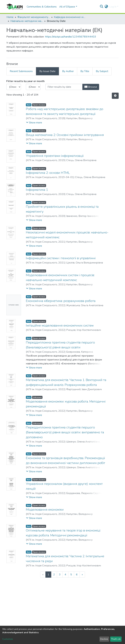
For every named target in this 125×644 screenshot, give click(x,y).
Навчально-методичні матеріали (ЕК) (27, 21)
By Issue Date (47, 71)
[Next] (82, 575)
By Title (85, 71)
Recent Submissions (21, 71)
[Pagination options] (115, 96)
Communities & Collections (42, 7)
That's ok (116, 639)
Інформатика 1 (37, 190)
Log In (113, 7)
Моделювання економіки (45, 510)
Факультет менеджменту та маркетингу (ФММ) (34, 17)
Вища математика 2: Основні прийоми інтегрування (65, 135)
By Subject (102, 71)
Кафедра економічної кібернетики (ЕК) (70, 17)
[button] (106, 7)
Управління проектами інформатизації (55, 156)
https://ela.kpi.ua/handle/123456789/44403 (71, 37)
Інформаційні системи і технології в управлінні (61, 258)
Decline (104, 639)
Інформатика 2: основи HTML (48, 173)
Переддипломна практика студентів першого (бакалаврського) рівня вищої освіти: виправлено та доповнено (65, 432)
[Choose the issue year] (14, 87)
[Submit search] (102, 7)
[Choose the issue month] (33, 87)
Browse (91, 87)
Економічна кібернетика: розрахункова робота (61, 301)
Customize (8, 639)
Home (10, 17)
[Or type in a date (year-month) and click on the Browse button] (64, 87)
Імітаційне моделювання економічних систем (60, 326)
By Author (68, 71)
